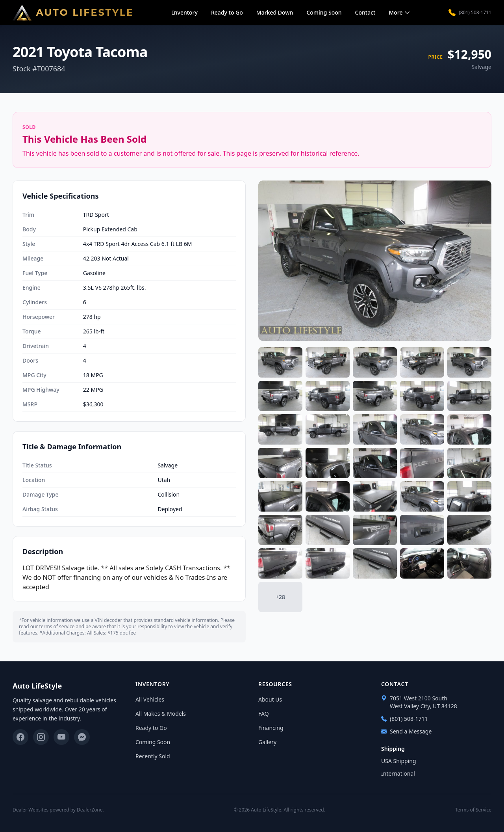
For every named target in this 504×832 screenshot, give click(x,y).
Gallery (267, 742)
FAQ (264, 714)
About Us (270, 699)
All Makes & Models (161, 714)
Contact (365, 12)
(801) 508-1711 (470, 13)
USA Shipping (399, 761)
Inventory (185, 12)
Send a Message (406, 731)
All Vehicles (150, 699)
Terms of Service (473, 810)
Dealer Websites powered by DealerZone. (58, 810)
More (399, 12)
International (398, 773)
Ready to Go (227, 12)
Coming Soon (324, 12)
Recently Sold (153, 756)
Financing (271, 728)
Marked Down (275, 12)
